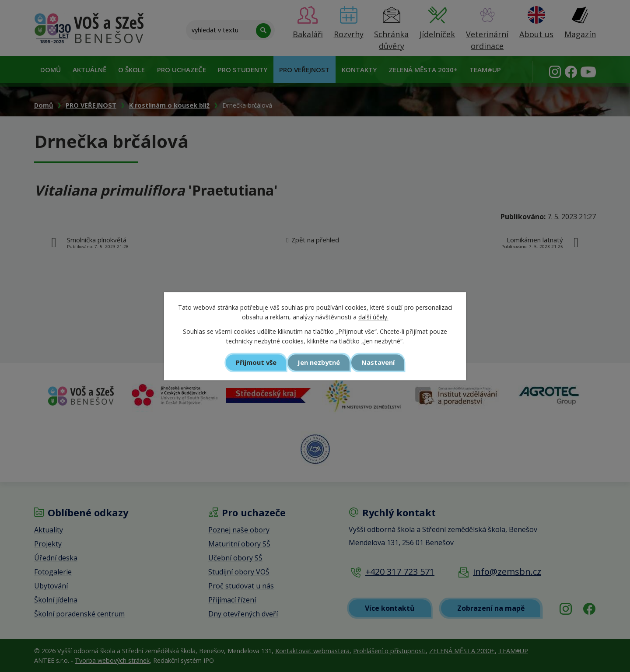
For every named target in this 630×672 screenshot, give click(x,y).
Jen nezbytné (319, 362)
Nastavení (378, 362)
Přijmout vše (256, 362)
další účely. (373, 317)
